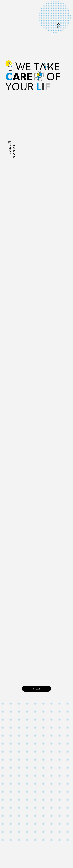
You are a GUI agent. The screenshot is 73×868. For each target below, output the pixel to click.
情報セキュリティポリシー (48, 861)
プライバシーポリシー (62, 861)
